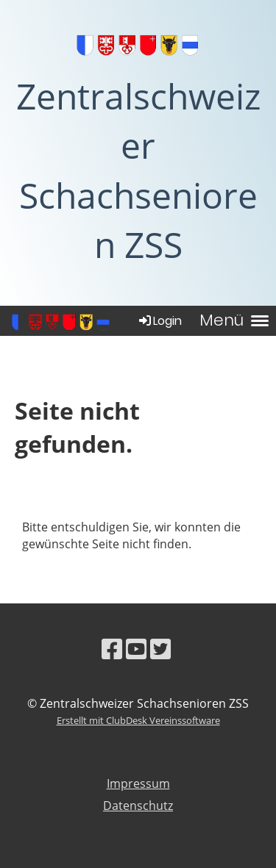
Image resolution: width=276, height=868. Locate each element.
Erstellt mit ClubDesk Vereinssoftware (138, 720)
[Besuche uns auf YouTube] (136, 649)
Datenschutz (138, 806)
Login (159, 321)
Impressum (138, 783)
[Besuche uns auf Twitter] (160, 649)
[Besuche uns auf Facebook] (112, 649)
